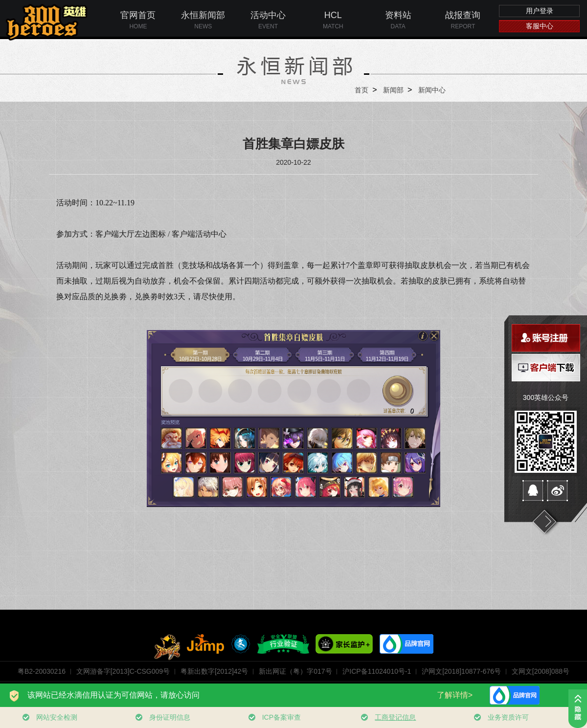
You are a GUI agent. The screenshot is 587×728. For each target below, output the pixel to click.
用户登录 (540, 11)
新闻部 (393, 90)
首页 (361, 90)
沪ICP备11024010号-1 (377, 671)
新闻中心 (432, 90)
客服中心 (540, 26)
